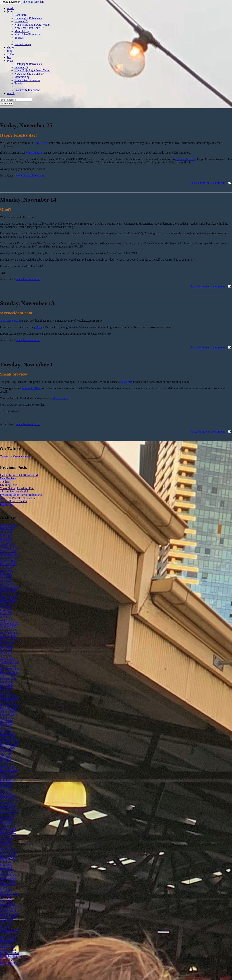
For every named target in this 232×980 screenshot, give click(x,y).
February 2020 (9, 940)
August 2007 (7, 620)
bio (9, 57)
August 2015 (7, 849)
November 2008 (9, 669)
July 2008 (6, 656)
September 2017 (9, 894)
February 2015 (9, 836)
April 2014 (6, 819)
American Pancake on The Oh (17, 498)
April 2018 (6, 898)
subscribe (7, 104)
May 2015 (6, 842)
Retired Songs (23, 44)
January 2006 (8, 561)
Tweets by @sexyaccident (15, 456)
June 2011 (6, 757)
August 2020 (7, 947)
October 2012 (8, 796)
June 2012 (6, 790)
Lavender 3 (21, 21)
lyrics (11, 12)
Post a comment (200, 183)
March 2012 (7, 780)
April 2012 (6, 783)
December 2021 (9, 956)
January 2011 (8, 747)
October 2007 (8, 626)
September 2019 (9, 930)
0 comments (218, 183)
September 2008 (9, 662)
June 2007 (6, 613)
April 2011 (6, 754)
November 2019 (9, 934)
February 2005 (9, 525)
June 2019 (6, 924)
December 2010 (9, 744)
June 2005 (6, 538)
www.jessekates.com (28, 279)
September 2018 (9, 907)
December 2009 (9, 708)
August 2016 (7, 872)
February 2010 (9, 715)
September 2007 (9, 623)
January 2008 (8, 636)
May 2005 (6, 535)
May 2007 (6, 610)
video (11, 54)
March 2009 (7, 682)
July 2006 (6, 581)
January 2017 (8, 881)
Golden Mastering (186, 159)
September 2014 (9, 826)
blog (10, 51)
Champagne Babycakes (28, 18)
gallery (38, 327)
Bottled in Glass (31, 388)
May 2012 (6, 787)
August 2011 (7, 764)
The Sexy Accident (33, 2)
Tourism (19, 38)
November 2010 (9, 741)
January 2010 (8, 711)
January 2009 (8, 675)
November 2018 (9, 914)
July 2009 (6, 692)
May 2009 (6, 688)
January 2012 (8, 773)
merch (11, 93)
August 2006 (7, 584)
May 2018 (6, 901)
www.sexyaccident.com (30, 175)
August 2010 (7, 734)
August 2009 (7, 695)
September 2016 (9, 875)
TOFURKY (41, 143)
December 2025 (9, 963)
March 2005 (7, 528)
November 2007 (9, 630)
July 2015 (6, 845)
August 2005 (7, 545)
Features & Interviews (27, 90)
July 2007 (6, 617)
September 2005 (9, 548)
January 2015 (8, 832)
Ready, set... (7, 505)
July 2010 (6, 731)
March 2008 (7, 643)
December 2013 (9, 813)
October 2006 (8, 590)
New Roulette (8, 478)
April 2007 (6, 607)
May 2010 (6, 724)
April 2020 (6, 943)
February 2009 (9, 679)
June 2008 (6, 653)
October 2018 (8, 911)
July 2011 (6, 760)
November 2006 (9, 594)
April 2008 (6, 646)
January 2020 (8, 937)
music (11, 8)
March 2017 (7, 888)
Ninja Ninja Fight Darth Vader (32, 25)
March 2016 (7, 862)
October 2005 (8, 551)
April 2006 (6, 571)
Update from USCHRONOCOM (19, 475)
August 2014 (7, 822)
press (10, 61)
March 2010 (7, 718)
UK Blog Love (9, 485)
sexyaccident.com (10, 321)
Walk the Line (34, 153)
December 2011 (9, 770)
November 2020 (9, 953)
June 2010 (6, 728)
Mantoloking (22, 31)
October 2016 (8, 878)
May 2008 (6, 649)
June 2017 (6, 891)
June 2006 (6, 577)
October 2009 (8, 702)
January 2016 (8, 855)
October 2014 (8, 829)
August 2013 (7, 806)
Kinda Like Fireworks (27, 34)
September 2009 (9, 698)
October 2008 (8, 666)
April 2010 (6, 721)
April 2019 (6, 921)
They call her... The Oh (13, 501)
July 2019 (6, 927)
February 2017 (9, 885)
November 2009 (9, 705)
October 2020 (8, 950)
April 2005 (6, 532)
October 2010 (8, 737)
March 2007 (7, 603)
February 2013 (9, 803)
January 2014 (8, 816)
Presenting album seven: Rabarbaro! (21, 495)
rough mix (126, 382)
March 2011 (7, 751)
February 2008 (9, 639)
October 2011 (8, 767)
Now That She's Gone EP (29, 28)
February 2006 (9, 564)
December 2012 (9, 800)
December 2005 (9, 558)
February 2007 (9, 600)
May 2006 (6, 574)
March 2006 (7, 568)
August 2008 (7, 659)
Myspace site (60, 398)
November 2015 (9, 852)
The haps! (6, 482)
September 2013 (9, 809)
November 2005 (9, 554)
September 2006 (9, 587)
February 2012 (9, 777)
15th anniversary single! (14, 491)
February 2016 (9, 858)
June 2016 (6, 868)
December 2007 (9, 633)
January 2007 (8, 597)
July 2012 (6, 793)
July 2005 (6, 541)
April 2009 (6, 685)
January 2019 (8, 917)
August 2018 (7, 904)
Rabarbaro (21, 15)
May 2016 (6, 865)
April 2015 (6, 839)
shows (11, 47)
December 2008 (9, 672)
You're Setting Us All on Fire (17, 488)
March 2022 (7, 960)
